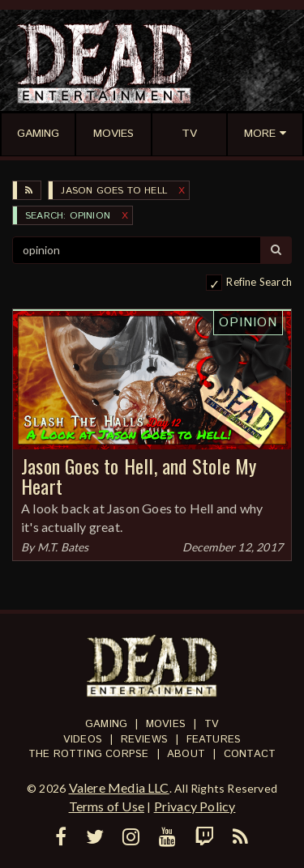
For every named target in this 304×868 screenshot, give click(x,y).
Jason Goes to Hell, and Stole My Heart (139, 476)
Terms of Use (107, 806)
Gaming (106, 724)
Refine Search (259, 282)
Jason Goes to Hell (114, 191)
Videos (83, 740)
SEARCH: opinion (68, 216)
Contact (250, 754)
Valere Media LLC (119, 787)
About (186, 754)
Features (214, 740)
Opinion (248, 323)
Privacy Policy (195, 806)
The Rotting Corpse (89, 754)
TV (212, 724)
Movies (166, 724)
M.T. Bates (63, 547)
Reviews (144, 740)
